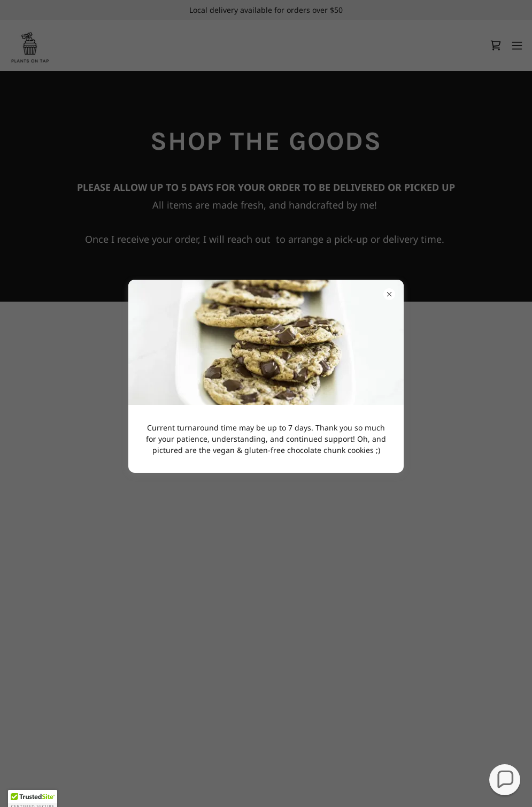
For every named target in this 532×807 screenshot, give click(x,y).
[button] (505, 780)
